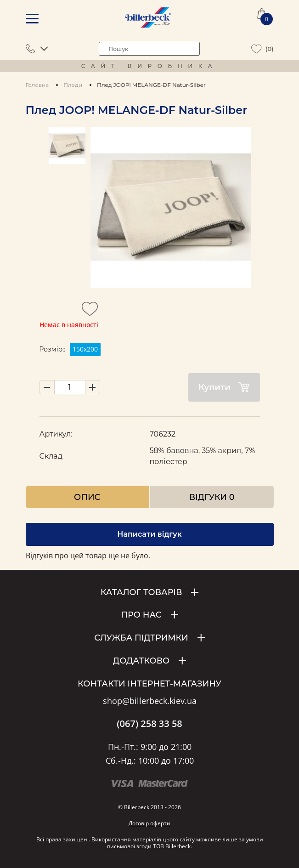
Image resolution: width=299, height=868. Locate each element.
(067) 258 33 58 (149, 724)
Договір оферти (149, 823)
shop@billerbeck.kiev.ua (150, 701)
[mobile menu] (32, 19)
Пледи (73, 85)
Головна (37, 85)
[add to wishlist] (90, 312)
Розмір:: (52, 349)
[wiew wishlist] (257, 49)
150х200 (85, 349)
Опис (87, 497)
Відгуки (212, 497)
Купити (224, 387)
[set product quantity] (70, 387)
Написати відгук (149, 534)
